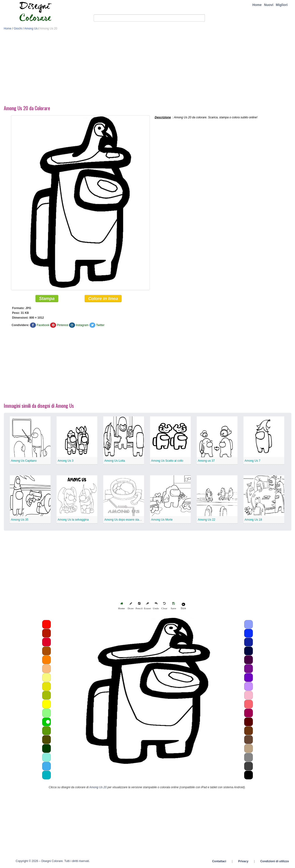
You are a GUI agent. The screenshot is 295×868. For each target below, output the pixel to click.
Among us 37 (206, 461)
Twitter (100, 325)
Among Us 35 (20, 520)
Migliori (282, 5)
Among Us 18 (253, 520)
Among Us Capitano (24, 461)
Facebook (43, 325)
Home (257, 5)
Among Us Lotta (115, 461)
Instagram (82, 325)
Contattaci (219, 862)
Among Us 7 (253, 461)
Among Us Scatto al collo (167, 461)
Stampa (47, 299)
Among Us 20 (98, 788)
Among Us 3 (66, 461)
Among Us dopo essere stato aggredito (129, 520)
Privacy (243, 862)
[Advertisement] (148, 69)
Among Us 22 (207, 520)
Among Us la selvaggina (73, 520)
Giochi (18, 29)
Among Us (31, 29)
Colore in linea (103, 299)
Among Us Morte (162, 520)
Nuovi (269, 5)
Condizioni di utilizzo (275, 862)
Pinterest (62, 325)
